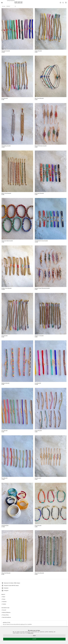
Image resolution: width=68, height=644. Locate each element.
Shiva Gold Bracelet (6, 573)
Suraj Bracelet (5, 98)
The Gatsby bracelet (6, 146)
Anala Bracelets (5, 526)
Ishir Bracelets (38, 478)
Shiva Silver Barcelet (39, 573)
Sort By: (4, 6)
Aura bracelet (5, 336)
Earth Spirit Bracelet (39, 193)
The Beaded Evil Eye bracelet (41, 241)
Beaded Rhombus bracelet (41, 146)
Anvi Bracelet (5, 431)
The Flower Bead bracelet (7, 241)
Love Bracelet (38, 383)
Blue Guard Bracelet (39, 98)
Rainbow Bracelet (5, 383)
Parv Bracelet (5, 478)
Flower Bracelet (38, 431)
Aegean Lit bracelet (39, 336)
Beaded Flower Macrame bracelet (42, 288)
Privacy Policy (30, 633)
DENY (34, 636)
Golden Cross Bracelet (7, 288)
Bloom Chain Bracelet (6, 193)
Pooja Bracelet (38, 526)
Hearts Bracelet (38, 51)
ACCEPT (34, 639)
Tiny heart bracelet (6, 51)
